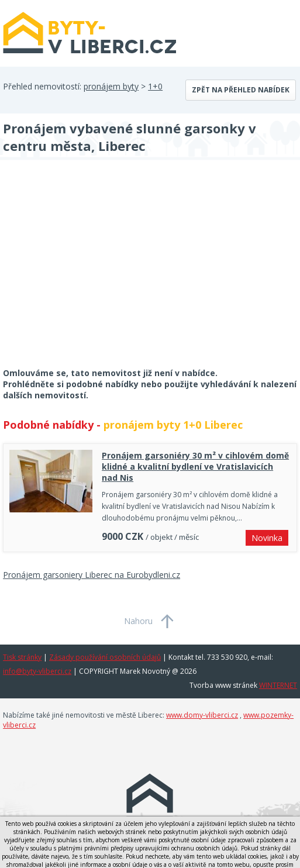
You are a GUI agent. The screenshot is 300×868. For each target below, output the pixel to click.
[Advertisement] (91, 271)
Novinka (267, 538)
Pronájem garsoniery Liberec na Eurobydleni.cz (92, 575)
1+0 (155, 86)
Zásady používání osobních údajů (105, 657)
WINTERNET (278, 685)
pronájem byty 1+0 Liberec (173, 425)
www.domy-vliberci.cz (202, 715)
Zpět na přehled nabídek (241, 90)
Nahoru (138, 621)
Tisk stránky (22, 657)
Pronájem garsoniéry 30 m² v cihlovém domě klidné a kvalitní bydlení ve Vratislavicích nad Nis (195, 466)
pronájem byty (111, 86)
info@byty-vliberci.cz (37, 671)
